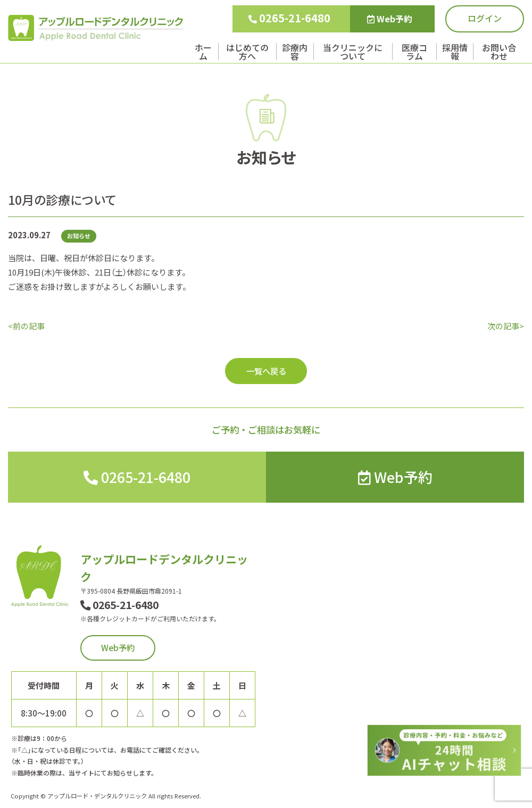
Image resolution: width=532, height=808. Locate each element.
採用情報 (455, 52)
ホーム (203, 52)
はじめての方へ (247, 52)
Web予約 (390, 19)
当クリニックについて (353, 52)
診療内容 (295, 52)
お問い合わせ (499, 52)
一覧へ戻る (266, 371)
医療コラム (414, 52)
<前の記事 (26, 326)
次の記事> (506, 326)
